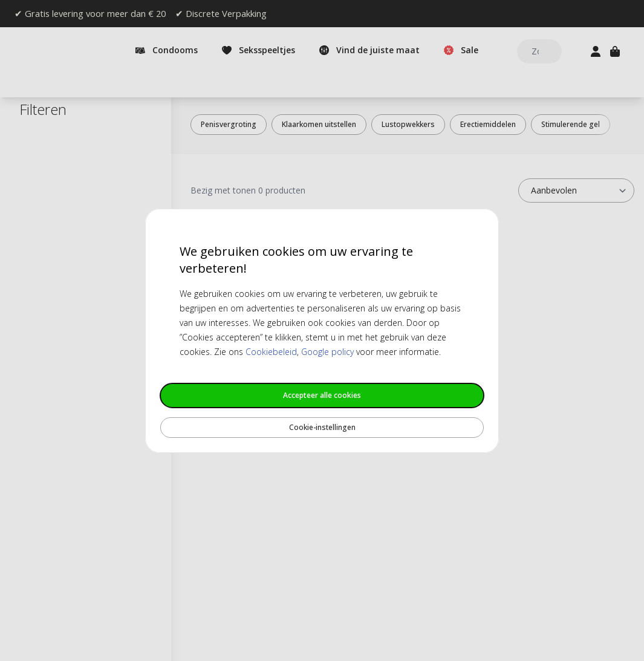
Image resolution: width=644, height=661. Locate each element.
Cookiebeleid (271, 352)
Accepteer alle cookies (322, 395)
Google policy (327, 352)
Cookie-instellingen (322, 427)
